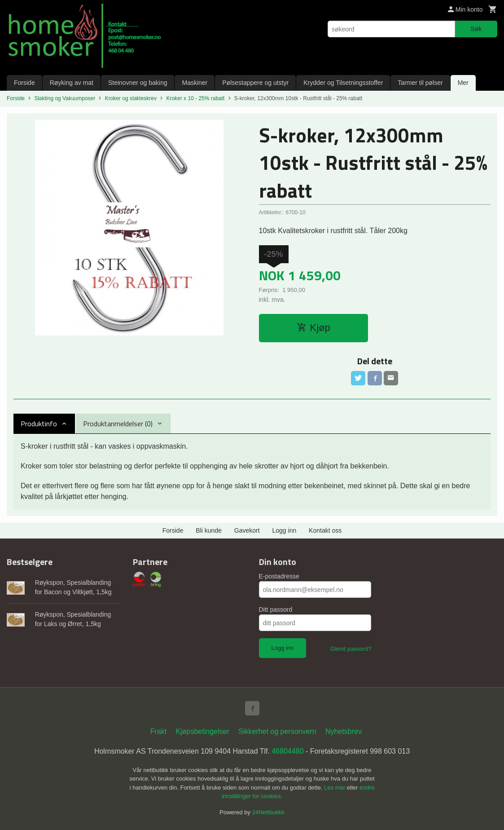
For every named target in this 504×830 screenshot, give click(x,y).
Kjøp (313, 328)
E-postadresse (279, 576)
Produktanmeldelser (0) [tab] (118, 424)
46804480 (287, 751)
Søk (476, 29)
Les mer (335, 788)
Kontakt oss (325, 530)
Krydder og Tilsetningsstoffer (343, 83)
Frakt (158, 731)
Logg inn (285, 530)
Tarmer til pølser (420, 83)
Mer (463, 83)
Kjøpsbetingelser (203, 731)
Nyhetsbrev (344, 731)
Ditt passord (276, 609)
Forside (24, 83)
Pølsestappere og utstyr (255, 83)
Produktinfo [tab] (39, 424)
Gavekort (247, 530)
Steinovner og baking (138, 83)
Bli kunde (209, 530)
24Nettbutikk (268, 812)
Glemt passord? (351, 649)
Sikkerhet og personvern (277, 731)
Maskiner (195, 83)
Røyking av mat (72, 83)
